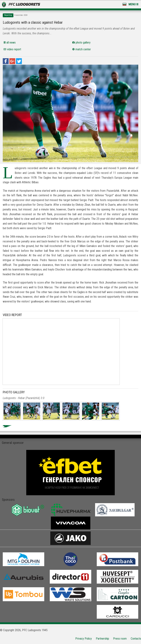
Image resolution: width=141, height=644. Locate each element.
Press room (120, 639)
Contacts (136, 639)
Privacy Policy (84, 639)
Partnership (102, 639)
